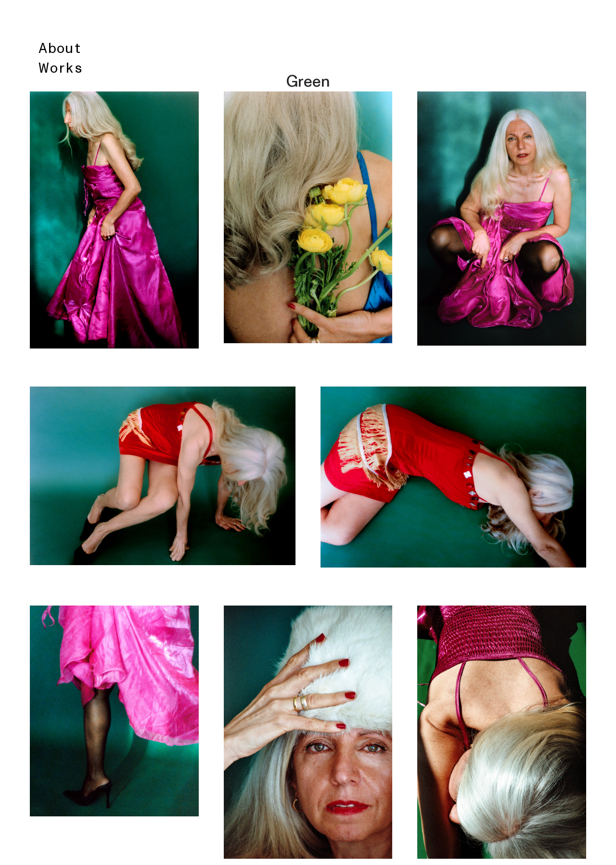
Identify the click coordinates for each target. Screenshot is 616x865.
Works (61, 68)
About (60, 49)
